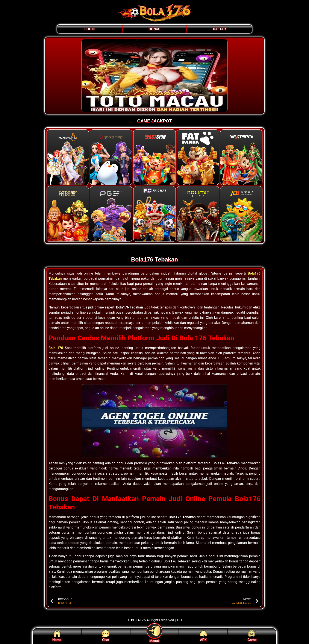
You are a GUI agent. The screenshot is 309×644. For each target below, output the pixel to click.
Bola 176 (56, 348)
